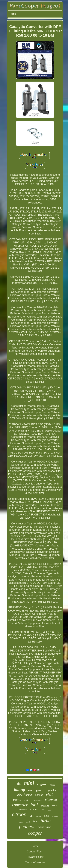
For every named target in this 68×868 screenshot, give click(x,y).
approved (40, 790)
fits (18, 783)
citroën (39, 816)
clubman (51, 799)
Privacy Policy (35, 857)
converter (20, 805)
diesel (21, 822)
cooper (35, 833)
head (47, 816)
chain (50, 794)
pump (17, 799)
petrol (52, 785)
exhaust (34, 809)
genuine (52, 790)
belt (30, 790)
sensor (39, 795)
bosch (28, 822)
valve (31, 816)
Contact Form (35, 852)
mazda (55, 816)
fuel (35, 821)
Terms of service (35, 862)
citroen (19, 814)
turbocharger (24, 795)
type (50, 810)
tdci (43, 809)
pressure (45, 806)
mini (29, 783)
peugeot (27, 827)
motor (27, 800)
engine (42, 784)
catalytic (44, 827)
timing (20, 789)
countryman (37, 800)
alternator (23, 810)
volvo (55, 805)
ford (34, 805)
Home (35, 846)
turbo (46, 820)
